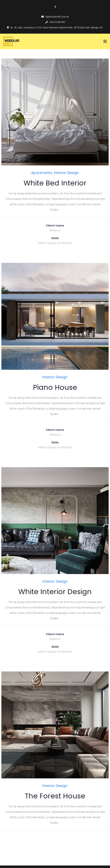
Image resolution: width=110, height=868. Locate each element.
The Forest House (55, 796)
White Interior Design (55, 592)
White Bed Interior (55, 183)
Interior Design (66, 173)
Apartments (42, 173)
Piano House (55, 387)
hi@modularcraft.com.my (55, 17)
